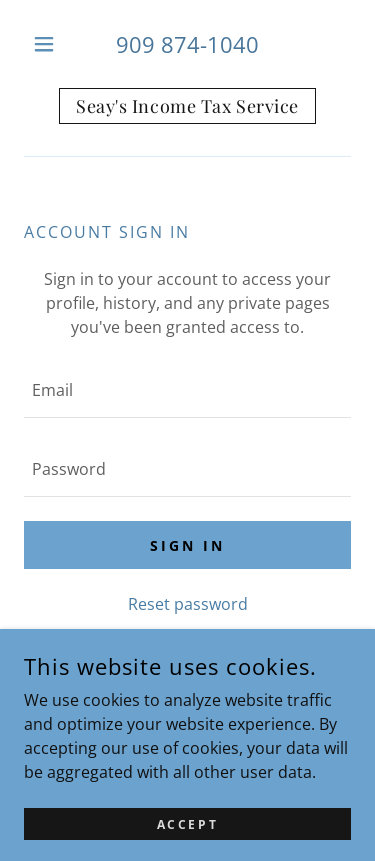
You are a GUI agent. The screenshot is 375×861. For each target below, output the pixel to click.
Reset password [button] (188, 604)
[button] (48, 44)
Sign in (187, 545)
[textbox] (187, 390)
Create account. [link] (248, 651)
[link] (187, 106)
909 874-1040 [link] (187, 44)
